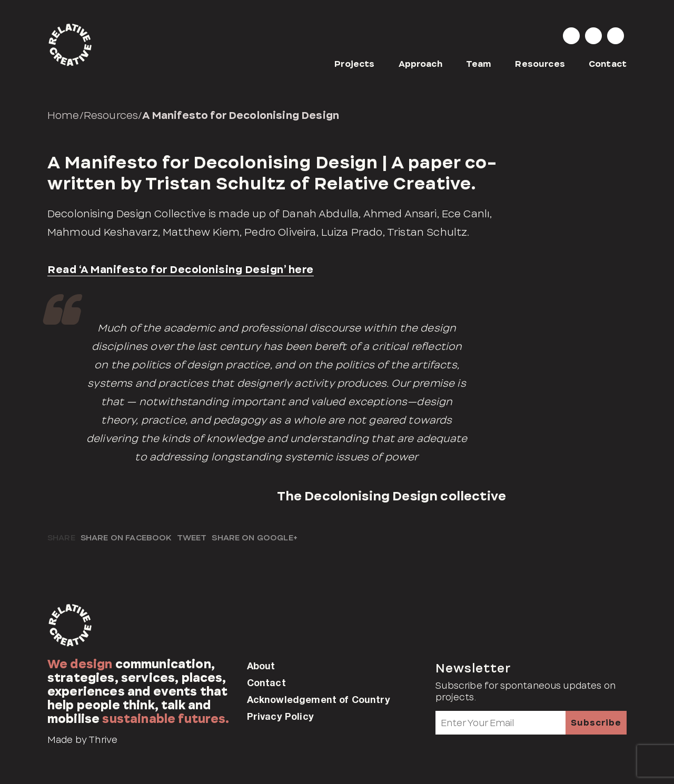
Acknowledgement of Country (319, 699)
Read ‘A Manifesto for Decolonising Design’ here (181, 269)
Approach (420, 64)
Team (479, 64)
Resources (540, 64)
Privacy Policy (280, 716)
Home (63, 115)
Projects (354, 64)
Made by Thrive (82, 740)
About (261, 666)
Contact (608, 64)
